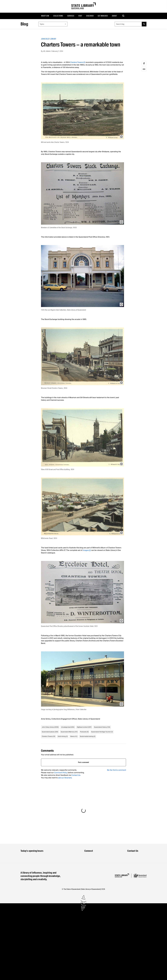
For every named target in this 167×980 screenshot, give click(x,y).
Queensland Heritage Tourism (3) (102, 732)
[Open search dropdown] (123, 16)
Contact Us (76, 775)
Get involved (103, 16)
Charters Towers (78, 62)
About (114, 16)
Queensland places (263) (50, 732)
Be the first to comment (117, 770)
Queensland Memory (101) (69, 732)
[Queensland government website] (140, 876)
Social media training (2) (88, 736)
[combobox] (53, 24)
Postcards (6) (84, 732)
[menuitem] (45, 16)
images (87, 550)
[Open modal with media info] (121, 137)
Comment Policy (61, 773)
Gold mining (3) (63, 736)
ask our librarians (65, 778)
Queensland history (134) (102, 727)
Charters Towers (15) (49, 736)
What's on (45, 16)
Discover (90, 16)
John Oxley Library (49, 39)
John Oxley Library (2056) (50, 727)
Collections (58, 16)
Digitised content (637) (84, 727)
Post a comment (84, 762)
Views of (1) (74, 736)
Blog (24, 24)
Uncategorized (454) (68, 727)
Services (71, 16)
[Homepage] (122, 876)
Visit (80, 16)
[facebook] (144, 63)
